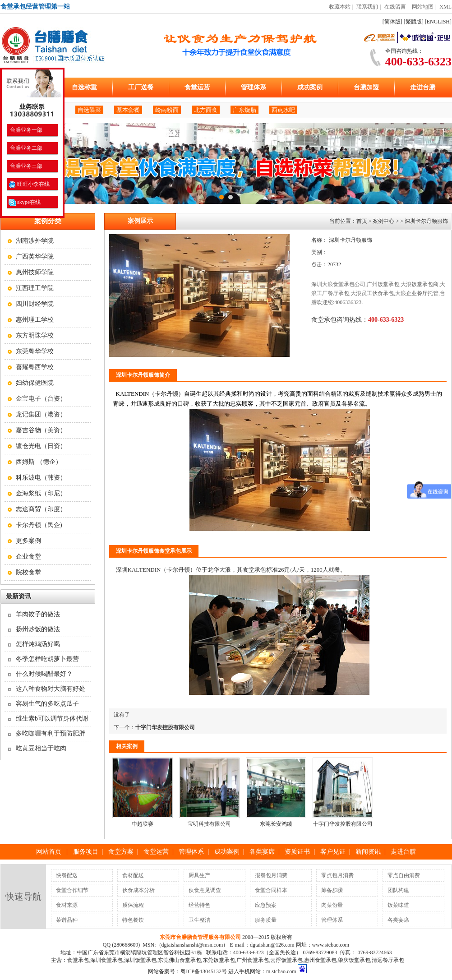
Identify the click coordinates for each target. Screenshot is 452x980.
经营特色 (199, 905)
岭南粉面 (167, 110)
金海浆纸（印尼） (41, 493)
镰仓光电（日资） (41, 446)
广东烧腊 (244, 110)
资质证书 (297, 852)
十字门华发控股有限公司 (165, 727)
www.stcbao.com (331, 945)
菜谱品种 (67, 920)
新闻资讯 (368, 852)
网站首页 (49, 852)
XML (445, 7)
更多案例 (28, 541)
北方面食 (206, 110)
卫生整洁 (199, 920)
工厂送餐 (141, 87)
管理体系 (254, 87)
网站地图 (423, 7)
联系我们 (367, 7)
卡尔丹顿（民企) (39, 525)
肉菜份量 (332, 905)
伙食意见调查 (205, 890)
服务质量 (266, 920)
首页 (362, 221)
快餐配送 (67, 875)
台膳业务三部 (25, 166)
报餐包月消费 (271, 875)
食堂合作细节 (72, 890)
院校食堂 (28, 572)
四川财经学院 (35, 304)
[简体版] (392, 22)
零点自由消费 (404, 875)
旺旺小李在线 (29, 184)
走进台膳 (423, 87)
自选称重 (84, 87)
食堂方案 (121, 852)
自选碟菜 (89, 110)
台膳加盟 (366, 87)
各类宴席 (262, 852)
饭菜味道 (398, 905)
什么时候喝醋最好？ (44, 674)
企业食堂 (28, 557)
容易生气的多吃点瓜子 (47, 704)
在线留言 (395, 7)
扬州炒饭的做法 (38, 629)
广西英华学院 (35, 257)
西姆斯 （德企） (39, 462)
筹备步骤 (332, 890)
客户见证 (333, 852)
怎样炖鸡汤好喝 (38, 644)
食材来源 (67, 905)
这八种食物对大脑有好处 (51, 689)
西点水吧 (283, 110)
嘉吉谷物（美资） (41, 430)
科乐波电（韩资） (41, 478)
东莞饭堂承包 (219, 960)
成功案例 (310, 87)
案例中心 (383, 221)
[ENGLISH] (438, 22)
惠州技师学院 (35, 272)
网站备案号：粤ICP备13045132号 (187, 971)
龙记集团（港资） (41, 414)
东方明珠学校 (35, 335)
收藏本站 (340, 7)
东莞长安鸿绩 (276, 824)
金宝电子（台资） (41, 399)
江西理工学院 (35, 288)
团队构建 (398, 890)
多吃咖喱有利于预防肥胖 (51, 733)
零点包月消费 (337, 875)
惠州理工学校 (35, 320)
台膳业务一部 (25, 130)
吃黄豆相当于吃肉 (41, 748)
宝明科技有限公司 (209, 824)
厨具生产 (199, 875)
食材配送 (133, 875)
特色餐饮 (133, 920)
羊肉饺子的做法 (38, 614)
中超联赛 (143, 824)
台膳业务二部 (25, 148)
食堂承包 (254, 570)
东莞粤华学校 (35, 351)
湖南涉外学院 (35, 241)
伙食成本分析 (138, 890)
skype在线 (25, 202)
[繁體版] (414, 22)
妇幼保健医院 (35, 383)
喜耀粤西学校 (35, 367)
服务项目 (86, 852)
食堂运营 (197, 87)
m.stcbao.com (281, 971)
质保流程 (133, 905)
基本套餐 (128, 110)
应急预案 (266, 905)
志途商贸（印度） (41, 509)
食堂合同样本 (271, 890)
